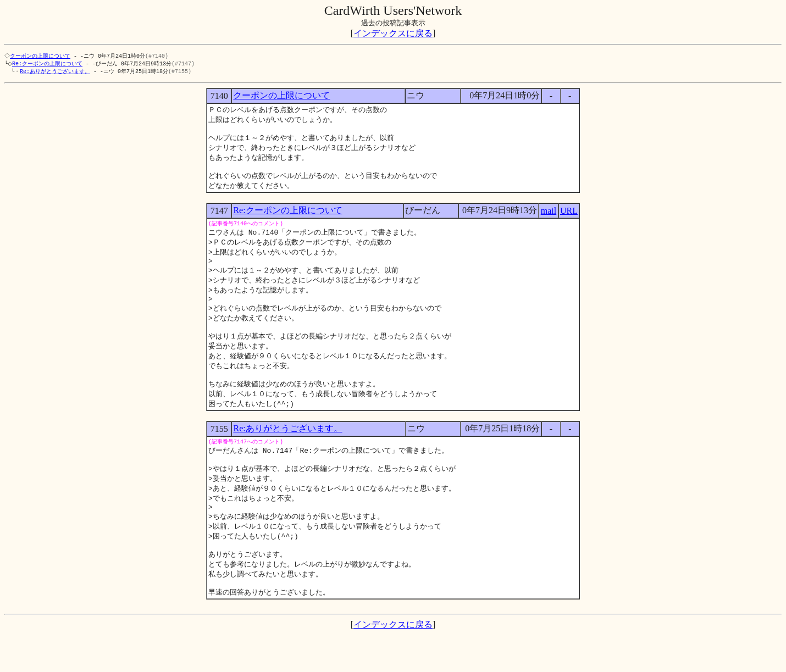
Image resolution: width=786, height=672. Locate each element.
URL (569, 220)
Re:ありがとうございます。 (55, 73)
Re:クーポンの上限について (49, 64)
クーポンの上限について (41, 56)
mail (549, 220)
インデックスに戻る (393, 33)
